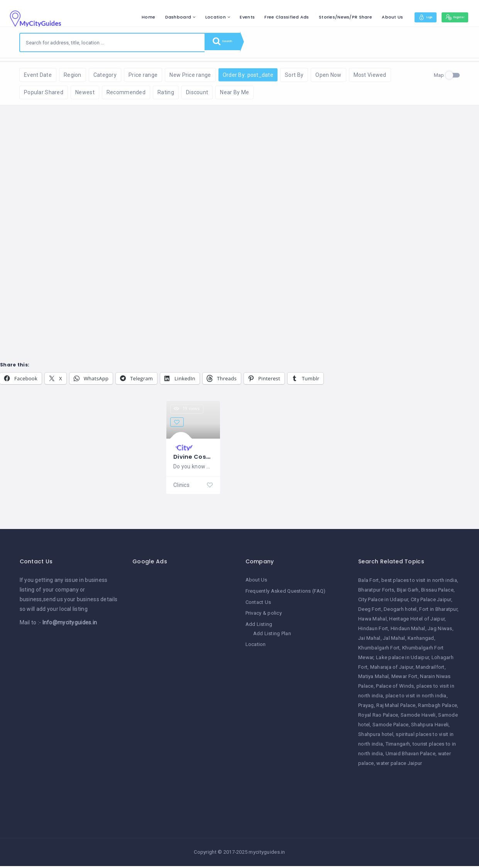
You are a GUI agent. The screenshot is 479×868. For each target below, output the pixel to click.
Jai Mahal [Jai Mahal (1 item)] (369, 641)
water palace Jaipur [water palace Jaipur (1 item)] (399, 766)
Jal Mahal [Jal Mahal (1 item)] (394, 641)
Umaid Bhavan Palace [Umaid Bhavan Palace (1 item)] (410, 756)
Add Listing (259, 626)
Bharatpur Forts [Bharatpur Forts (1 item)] (376, 593)
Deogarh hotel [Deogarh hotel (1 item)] (400, 612)
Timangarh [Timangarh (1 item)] (398, 747)
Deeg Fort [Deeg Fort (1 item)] (370, 612)
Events (228, 17)
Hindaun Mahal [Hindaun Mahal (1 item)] (408, 631)
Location (195, 17)
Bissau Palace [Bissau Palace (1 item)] (437, 593)
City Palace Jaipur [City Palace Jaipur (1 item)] (431, 603)
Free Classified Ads (267, 17)
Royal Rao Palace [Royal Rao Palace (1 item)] (378, 718)
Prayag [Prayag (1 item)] (366, 708)
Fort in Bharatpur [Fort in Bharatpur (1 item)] (438, 612)
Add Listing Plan (272, 635)
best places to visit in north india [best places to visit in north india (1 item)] (419, 583)
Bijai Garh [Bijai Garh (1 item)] (408, 593)
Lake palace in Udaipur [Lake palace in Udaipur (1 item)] (402, 660)
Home (129, 17)
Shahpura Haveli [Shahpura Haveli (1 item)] (430, 727)
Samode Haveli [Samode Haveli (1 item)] (418, 718)
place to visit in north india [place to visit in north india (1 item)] (416, 699)
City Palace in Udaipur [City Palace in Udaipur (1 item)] (383, 603)
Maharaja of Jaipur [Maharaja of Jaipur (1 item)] (392, 670)
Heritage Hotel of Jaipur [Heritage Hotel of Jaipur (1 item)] (417, 621)
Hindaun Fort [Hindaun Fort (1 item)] (373, 631)
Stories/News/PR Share (326, 17)
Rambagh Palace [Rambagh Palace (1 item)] (438, 708)
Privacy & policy (264, 615)
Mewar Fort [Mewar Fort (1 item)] (405, 679)
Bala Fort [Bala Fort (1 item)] (369, 583)
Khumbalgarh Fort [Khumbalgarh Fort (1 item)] (379, 650)
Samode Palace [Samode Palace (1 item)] (391, 727)
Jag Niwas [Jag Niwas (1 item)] (440, 631)
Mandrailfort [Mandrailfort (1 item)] (430, 670)
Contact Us (258, 604)
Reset (88, 70)
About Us (373, 17)
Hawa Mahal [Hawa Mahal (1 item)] (372, 621)
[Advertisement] (183, 694)
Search (228, 42)
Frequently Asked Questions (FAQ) (286, 594)
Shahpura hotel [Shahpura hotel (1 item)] (376, 737)
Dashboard (158, 17)
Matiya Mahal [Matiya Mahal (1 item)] (373, 679)
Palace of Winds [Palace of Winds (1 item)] (395, 689)
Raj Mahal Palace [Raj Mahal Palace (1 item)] (396, 708)
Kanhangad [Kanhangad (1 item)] (421, 641)
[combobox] (112, 42)
